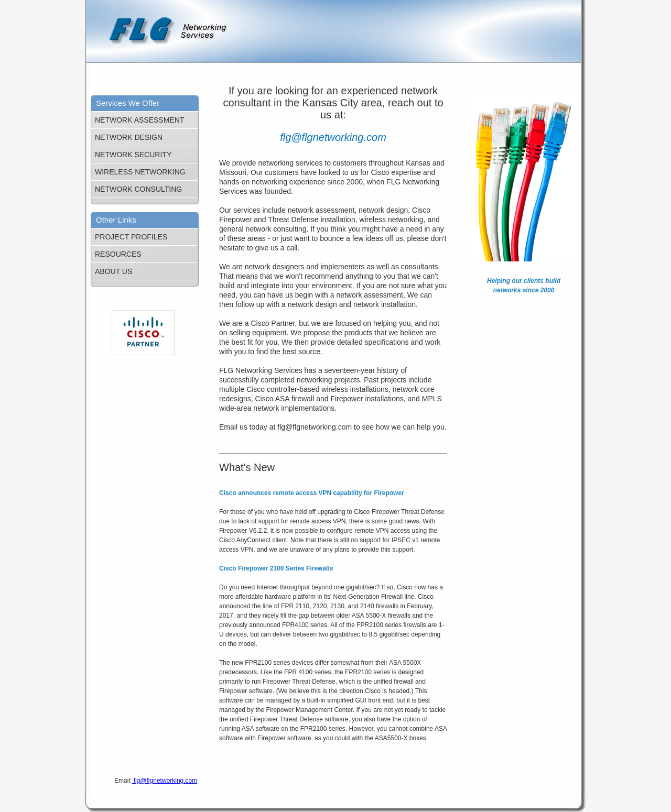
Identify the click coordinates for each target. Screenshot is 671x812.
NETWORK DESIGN (129, 137)
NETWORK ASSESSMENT (139, 120)
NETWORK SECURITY (133, 155)
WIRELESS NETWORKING (140, 172)
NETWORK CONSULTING (138, 189)
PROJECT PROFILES (131, 237)
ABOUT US (113, 271)
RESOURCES (118, 254)
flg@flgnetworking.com (164, 781)
